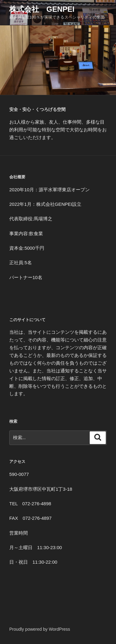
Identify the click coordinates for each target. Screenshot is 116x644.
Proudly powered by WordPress (40, 629)
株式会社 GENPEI (42, 9)
